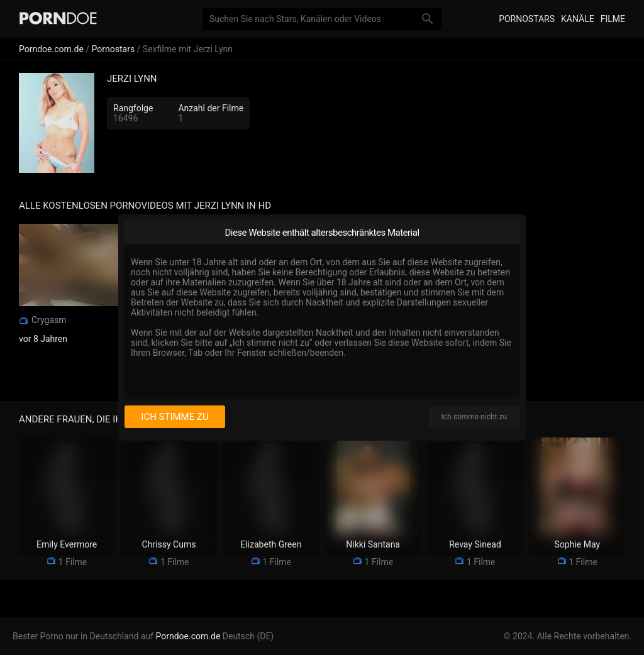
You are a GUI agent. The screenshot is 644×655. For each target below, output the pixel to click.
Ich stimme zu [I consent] (175, 417)
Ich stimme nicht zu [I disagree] (474, 417)
